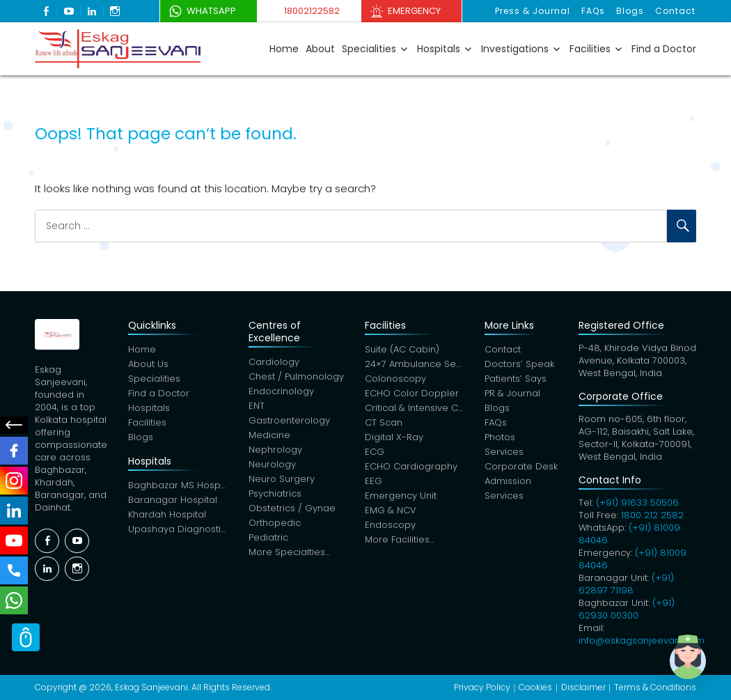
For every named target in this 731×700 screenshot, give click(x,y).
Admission (508, 481)
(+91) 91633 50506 (637, 503)
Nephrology (275, 450)
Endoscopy (390, 525)
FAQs (593, 11)
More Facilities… (400, 539)
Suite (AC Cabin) (402, 349)
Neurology (272, 464)
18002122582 (312, 11)
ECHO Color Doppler (412, 393)
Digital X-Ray (394, 437)
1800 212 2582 (652, 515)
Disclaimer (583, 687)
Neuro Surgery (282, 479)
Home (284, 49)
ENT (257, 406)
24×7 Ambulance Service (415, 364)
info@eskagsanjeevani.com (642, 640)
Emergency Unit (401, 496)
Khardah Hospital (167, 514)
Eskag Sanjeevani (151, 687)
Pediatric (268, 537)
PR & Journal (512, 393)
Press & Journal (533, 11)
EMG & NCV (391, 510)
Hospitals (439, 49)
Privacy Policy (482, 687)
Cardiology (274, 362)
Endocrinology (281, 391)
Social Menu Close (14, 425)
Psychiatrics (275, 493)
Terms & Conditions (655, 687)
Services (504, 452)
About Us (148, 364)
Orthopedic (275, 523)
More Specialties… (289, 552)
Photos (500, 437)
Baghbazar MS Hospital (178, 485)
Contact (675, 11)
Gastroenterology (289, 420)
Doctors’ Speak (519, 364)
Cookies (535, 687)
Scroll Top (26, 637)
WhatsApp (211, 11)
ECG (375, 452)
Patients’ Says (516, 379)
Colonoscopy (395, 379)
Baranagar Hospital (173, 500)
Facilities (590, 49)
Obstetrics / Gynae (292, 508)
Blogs (630, 11)
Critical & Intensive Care (415, 408)
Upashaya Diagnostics (178, 529)
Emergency (414, 11)
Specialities (369, 49)
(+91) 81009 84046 (629, 534)
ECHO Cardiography (411, 466)
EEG (374, 481)
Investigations (515, 49)
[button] (688, 657)
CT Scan (384, 422)
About (320, 49)
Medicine (269, 435)
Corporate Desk (521, 466)
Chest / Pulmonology (296, 376)
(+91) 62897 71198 (626, 584)
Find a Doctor (664, 49)
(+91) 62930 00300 (627, 609)
